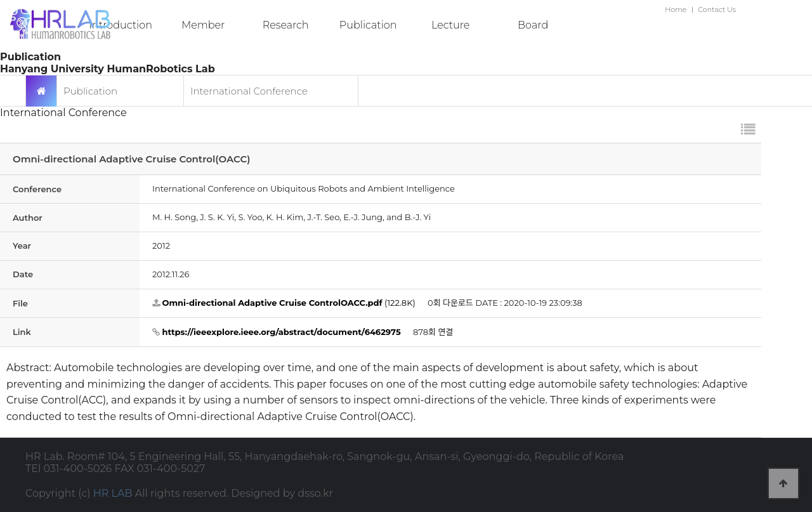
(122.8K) (284, 303)
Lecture (450, 25)
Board (533, 25)
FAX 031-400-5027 (160, 469)
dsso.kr (315, 493)
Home (676, 10)
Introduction (121, 25)
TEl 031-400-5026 (69, 469)
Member (203, 25)
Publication (368, 25)
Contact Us (717, 10)
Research (286, 25)
